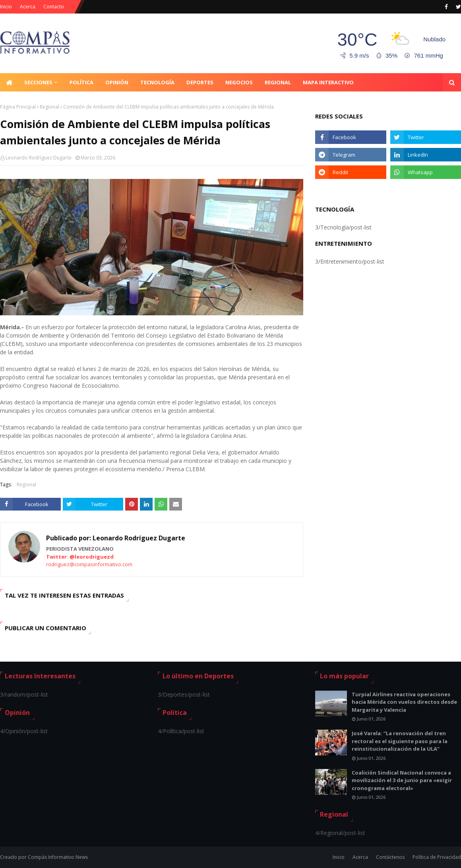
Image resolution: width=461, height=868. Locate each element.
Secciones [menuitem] (38, 82)
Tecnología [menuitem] (157, 82)
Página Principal (18, 107)
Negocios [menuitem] (239, 82)
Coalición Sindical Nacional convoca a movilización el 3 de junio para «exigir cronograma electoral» (402, 780)
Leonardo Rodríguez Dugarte (39, 158)
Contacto (54, 7)
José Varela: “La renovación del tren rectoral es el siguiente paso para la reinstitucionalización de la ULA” (400, 741)
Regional (49, 107)
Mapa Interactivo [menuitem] (328, 82)
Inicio (6, 7)
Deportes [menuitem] (200, 82)
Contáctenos (390, 857)
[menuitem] (9, 82)
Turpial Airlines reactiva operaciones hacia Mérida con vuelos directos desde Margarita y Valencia (404, 702)
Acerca (28, 7)
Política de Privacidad (437, 857)
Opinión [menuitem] (117, 82)
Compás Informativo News (58, 857)
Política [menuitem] (81, 82)
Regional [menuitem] (278, 82)
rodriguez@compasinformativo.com (89, 564)
